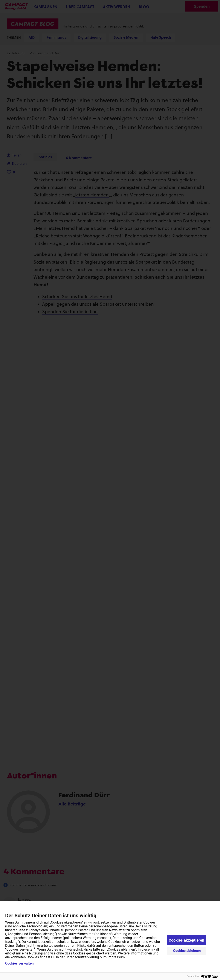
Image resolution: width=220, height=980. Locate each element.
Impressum (116, 957)
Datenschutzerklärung (82, 957)
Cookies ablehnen (187, 951)
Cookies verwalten (19, 963)
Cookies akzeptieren (186, 940)
